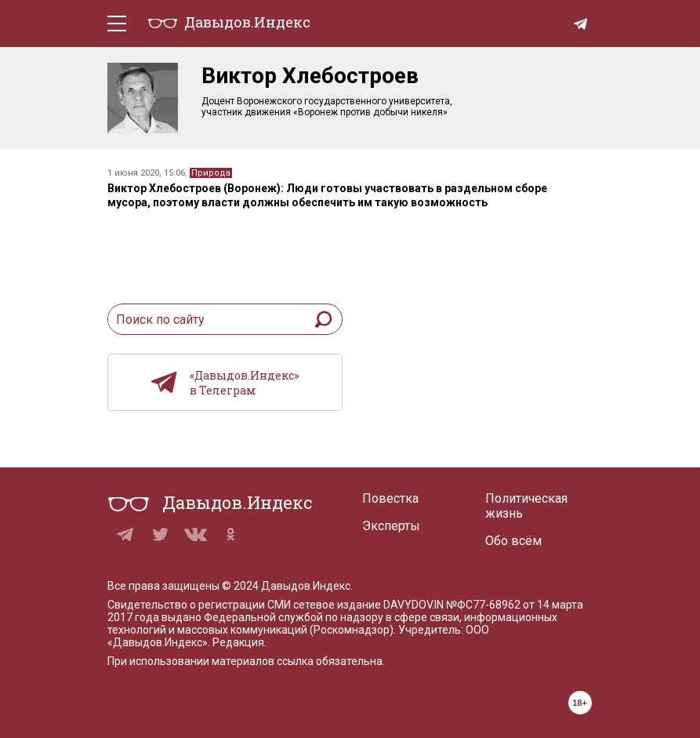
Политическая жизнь (526, 506)
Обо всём (513, 541)
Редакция (238, 642)
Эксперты (391, 526)
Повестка (390, 498)
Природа (211, 173)
